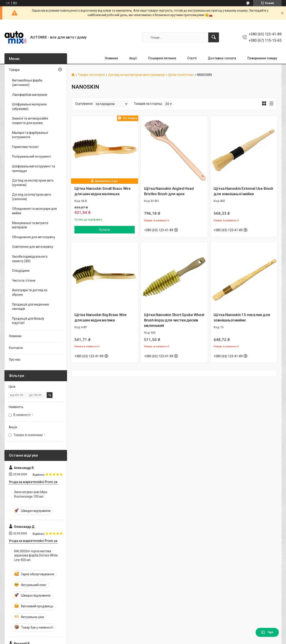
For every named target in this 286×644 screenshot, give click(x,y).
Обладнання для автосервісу (34, 237)
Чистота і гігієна (24, 280)
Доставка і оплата (222, 58)
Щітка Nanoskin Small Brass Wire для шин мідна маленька (103, 191)
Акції (133, 58)
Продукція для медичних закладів (30, 307)
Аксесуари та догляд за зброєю (30, 292)
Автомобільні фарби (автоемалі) (27, 83)
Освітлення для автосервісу (33, 247)
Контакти (16, 348)
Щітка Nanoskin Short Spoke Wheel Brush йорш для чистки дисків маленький (174, 320)
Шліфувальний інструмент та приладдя (34, 169)
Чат (267, 632)
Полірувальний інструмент (32, 156)
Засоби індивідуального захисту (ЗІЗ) (30, 259)
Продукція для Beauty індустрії (28, 321)
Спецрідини (21, 271)
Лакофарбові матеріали (30, 95)
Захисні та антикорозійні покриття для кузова (30, 121)
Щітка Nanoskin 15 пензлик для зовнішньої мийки (242, 317)
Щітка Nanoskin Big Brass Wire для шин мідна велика (101, 317)
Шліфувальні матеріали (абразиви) (29, 107)
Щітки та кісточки (181, 75)
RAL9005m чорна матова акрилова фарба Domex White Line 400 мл (36, 555)
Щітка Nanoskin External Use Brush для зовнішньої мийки (243, 191)
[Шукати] (214, 37)
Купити (104, 230)
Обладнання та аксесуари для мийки (34, 211)
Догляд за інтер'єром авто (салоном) (32, 197)
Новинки (111, 58)
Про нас (15, 359)
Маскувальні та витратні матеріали (30, 225)
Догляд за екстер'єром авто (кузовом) (137, 75)
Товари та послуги (91, 75)
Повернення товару (262, 58)
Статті (192, 58)
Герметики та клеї (25, 147)
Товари (14, 70)
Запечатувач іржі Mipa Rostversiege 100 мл (31, 494)
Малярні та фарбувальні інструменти (30, 135)
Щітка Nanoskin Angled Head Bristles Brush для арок (169, 191)
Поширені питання (162, 58)
